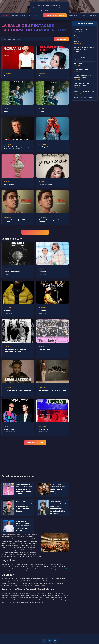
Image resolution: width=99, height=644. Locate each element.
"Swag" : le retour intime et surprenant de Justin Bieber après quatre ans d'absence (24, 506)
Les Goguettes (44, 148)
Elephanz (42, 273)
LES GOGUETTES (79, 58)
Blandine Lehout (45, 76)
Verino (6, 112)
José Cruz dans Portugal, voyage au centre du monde (84, 49)
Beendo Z (7, 311)
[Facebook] (50, 641)
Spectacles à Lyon (35, 443)
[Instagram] (44, 641)
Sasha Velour (9, 185)
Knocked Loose (44, 350)
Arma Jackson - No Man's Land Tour (18, 391)
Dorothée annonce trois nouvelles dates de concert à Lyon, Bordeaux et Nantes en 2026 (24, 489)
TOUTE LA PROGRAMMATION (35, 232)
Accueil (6, 15)
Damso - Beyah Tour (12, 273)
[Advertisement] (35, 461)
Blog (83, 15)
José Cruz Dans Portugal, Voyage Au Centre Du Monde (17, 149)
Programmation (19, 15)
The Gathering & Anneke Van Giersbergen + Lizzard (15, 351)
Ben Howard (43, 430)
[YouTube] (55, 641)
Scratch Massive (10, 430)
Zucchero (42, 311)
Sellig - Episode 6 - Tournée (84, 92)
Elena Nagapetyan (46, 185)
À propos (92, 15)
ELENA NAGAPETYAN (81, 69)
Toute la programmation (84, 98)
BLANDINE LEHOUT (80, 29)
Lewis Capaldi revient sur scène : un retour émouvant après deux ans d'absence (23, 526)
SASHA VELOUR (79, 63)
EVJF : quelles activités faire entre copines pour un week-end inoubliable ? (58, 489)
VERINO (77, 35)
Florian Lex (8, 76)
